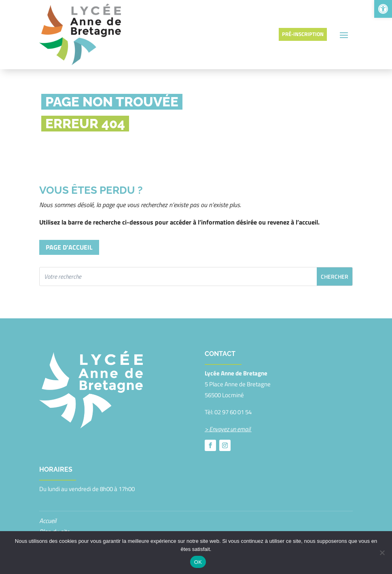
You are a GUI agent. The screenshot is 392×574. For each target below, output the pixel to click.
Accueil (48, 497)
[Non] (382, 553)
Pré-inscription (303, 22)
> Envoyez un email (228, 406)
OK (198, 562)
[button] (383, 9)
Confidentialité (57, 530)
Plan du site (54, 508)
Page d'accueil (69, 224)
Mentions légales (60, 519)
